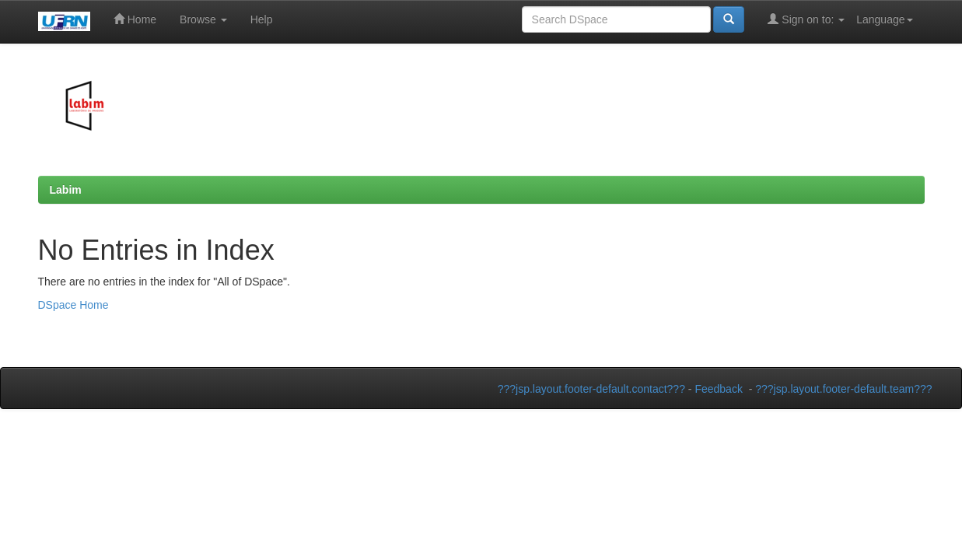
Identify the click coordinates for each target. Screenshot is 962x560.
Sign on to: (806, 19)
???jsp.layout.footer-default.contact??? (591, 389)
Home (135, 19)
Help (262, 19)
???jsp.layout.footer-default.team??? (843, 389)
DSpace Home (73, 305)
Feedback (718, 389)
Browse (203, 19)
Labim (66, 190)
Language (884, 19)
